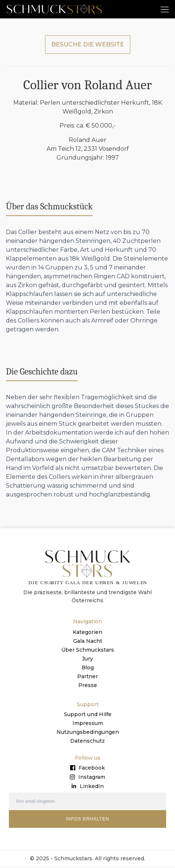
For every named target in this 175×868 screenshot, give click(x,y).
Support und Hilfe (88, 715)
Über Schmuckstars (88, 651)
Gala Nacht (88, 642)
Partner (87, 677)
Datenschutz (87, 742)
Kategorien (87, 633)
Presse (88, 686)
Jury (87, 659)
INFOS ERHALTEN (87, 820)
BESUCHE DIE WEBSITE (88, 45)
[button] (164, 9)
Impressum (88, 724)
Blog (88, 668)
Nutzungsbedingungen (88, 733)
